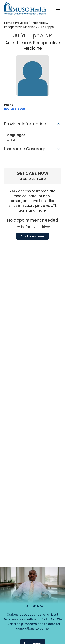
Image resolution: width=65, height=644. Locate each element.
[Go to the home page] (25, 9)
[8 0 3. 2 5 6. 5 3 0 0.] (15, 109)
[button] (32, 125)
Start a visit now (32, 236)
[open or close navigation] (58, 8)
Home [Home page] (8, 23)
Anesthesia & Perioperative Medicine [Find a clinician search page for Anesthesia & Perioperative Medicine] (26, 25)
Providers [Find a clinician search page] (21, 23)
